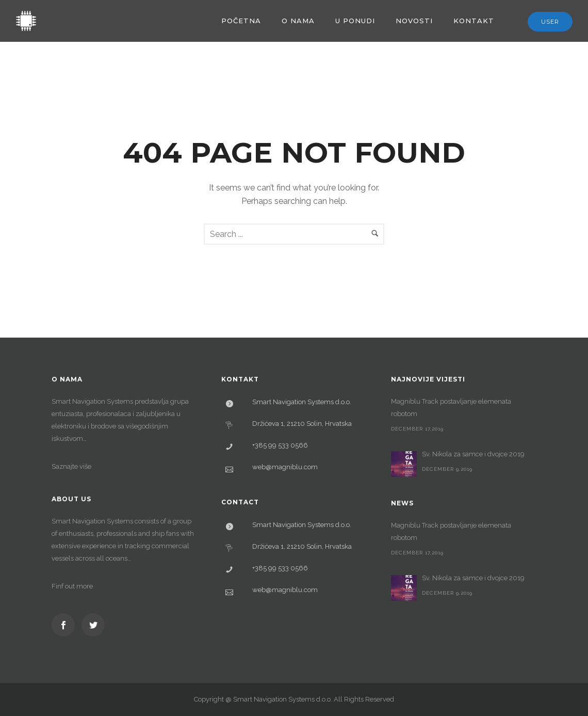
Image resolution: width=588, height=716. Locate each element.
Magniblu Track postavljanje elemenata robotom (451, 408)
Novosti (414, 21)
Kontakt (474, 21)
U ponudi (355, 21)
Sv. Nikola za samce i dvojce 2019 (473, 454)
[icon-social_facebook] (66, 625)
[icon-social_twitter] (93, 625)
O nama (298, 21)
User (550, 22)
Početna (241, 21)
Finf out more (72, 586)
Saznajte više (71, 466)
